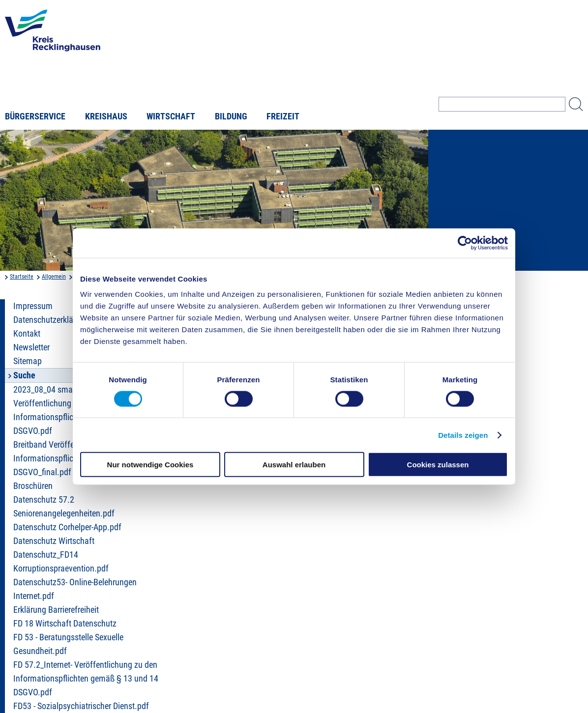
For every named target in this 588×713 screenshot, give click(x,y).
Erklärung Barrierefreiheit (56, 610)
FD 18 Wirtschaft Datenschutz (65, 624)
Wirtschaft (171, 116)
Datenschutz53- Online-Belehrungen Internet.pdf (75, 589)
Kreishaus (106, 116)
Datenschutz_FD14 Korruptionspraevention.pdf (61, 562)
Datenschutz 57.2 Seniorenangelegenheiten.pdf (64, 507)
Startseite (22, 277)
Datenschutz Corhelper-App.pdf (67, 527)
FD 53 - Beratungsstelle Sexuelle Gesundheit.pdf (68, 644)
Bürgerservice (35, 116)
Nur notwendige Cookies (150, 465)
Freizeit (283, 116)
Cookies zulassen (438, 465)
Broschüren (33, 486)
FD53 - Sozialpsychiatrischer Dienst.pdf (81, 706)
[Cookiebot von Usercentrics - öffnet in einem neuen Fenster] (465, 243)
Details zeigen (463, 435)
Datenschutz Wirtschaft (54, 541)
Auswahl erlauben (294, 465)
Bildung (231, 116)
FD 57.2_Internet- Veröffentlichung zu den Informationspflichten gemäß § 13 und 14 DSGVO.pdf (86, 679)
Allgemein (54, 277)
